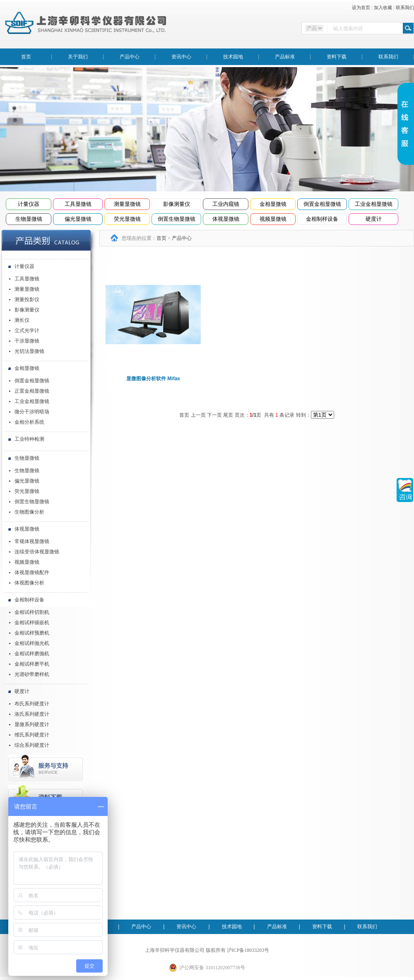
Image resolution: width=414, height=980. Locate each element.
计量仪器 (29, 204)
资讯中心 (181, 57)
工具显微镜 (78, 204)
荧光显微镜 (127, 219)
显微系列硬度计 (32, 724)
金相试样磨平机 (32, 664)
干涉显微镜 (27, 341)
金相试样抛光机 (32, 643)
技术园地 (233, 57)
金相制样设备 (322, 219)
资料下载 (337, 57)
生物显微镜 (29, 219)
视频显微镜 (273, 219)
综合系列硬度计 (32, 745)
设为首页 (361, 7)
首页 (26, 57)
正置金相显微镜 (32, 391)
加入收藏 (383, 7)
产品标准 (285, 57)
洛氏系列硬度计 (32, 714)
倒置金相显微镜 (322, 204)
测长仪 (22, 320)
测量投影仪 (27, 299)
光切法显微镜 (29, 351)
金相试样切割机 (32, 612)
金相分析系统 (29, 422)
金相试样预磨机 (32, 633)
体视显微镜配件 (32, 572)
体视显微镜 (226, 219)
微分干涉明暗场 (32, 412)
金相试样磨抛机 (32, 654)
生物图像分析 (29, 512)
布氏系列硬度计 (32, 704)
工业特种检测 (29, 439)
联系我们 (405, 7)
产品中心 (130, 57)
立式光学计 (27, 331)
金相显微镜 (273, 204)
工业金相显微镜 (374, 204)
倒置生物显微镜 (177, 219)
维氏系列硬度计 (32, 735)
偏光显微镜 (78, 219)
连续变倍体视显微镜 (37, 552)
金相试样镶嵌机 (32, 623)
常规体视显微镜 (32, 541)
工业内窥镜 (226, 204)
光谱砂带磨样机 (32, 674)
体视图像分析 (29, 583)
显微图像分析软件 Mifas (153, 379)
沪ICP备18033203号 (248, 950)
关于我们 (78, 57)
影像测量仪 (177, 204)
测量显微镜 (127, 204)
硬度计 (374, 219)
